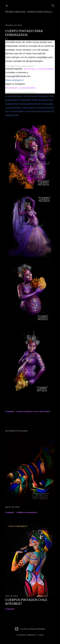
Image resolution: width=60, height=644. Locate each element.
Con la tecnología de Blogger (30, 629)
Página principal (15, 12)
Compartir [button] (10, 411)
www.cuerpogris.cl (40, 12)
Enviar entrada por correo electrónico (33, 411)
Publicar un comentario (27, 512)
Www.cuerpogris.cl (14, 80)
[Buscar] (53, 5)
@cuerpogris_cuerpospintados (39, 69)
